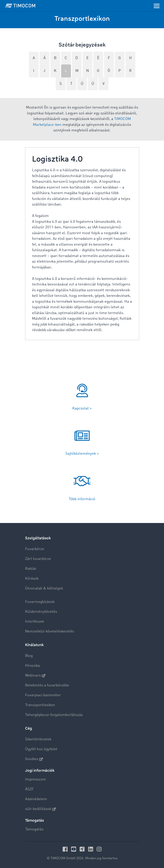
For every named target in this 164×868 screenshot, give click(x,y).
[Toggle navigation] (157, 6)
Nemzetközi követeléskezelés (50, 631)
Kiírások (32, 579)
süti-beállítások (40, 809)
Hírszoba (32, 666)
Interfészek (35, 622)
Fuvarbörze (35, 549)
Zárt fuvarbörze (38, 559)
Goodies (34, 759)
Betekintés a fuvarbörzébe (47, 685)
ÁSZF (29, 789)
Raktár (31, 569)
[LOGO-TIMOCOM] (20, 6)
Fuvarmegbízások (40, 602)
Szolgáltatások (38, 538)
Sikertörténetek (38, 739)
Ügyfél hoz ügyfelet (41, 749)
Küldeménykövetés (41, 612)
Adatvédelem (36, 799)
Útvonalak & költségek (44, 588)
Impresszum (35, 779)
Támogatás (34, 829)
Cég (29, 728)
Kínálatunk (34, 645)
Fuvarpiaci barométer (43, 695)
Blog (29, 656)
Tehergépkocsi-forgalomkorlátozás (54, 715)
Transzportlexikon (40, 705)
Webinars (35, 676)
